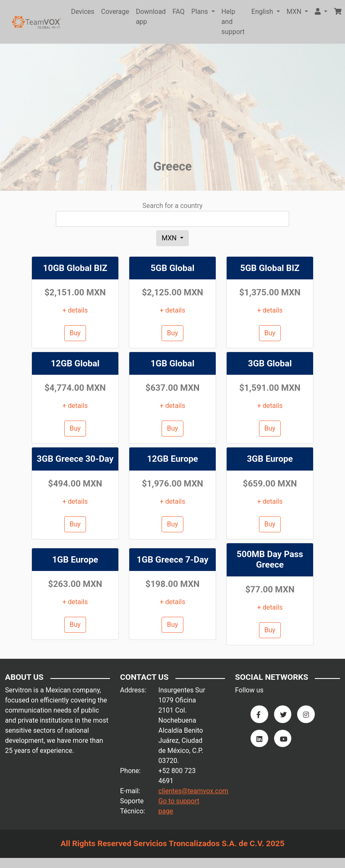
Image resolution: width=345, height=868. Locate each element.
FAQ (179, 12)
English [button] (263, 12)
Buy (75, 333)
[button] (321, 12)
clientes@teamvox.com (193, 791)
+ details (75, 310)
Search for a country (172, 206)
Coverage (115, 12)
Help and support (233, 22)
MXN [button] (295, 12)
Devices (83, 12)
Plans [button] (201, 12)
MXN (170, 238)
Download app (151, 17)
